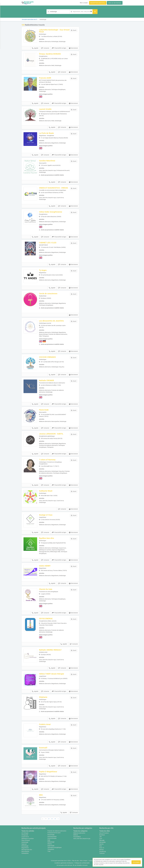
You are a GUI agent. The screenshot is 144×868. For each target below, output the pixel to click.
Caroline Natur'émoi (47, 161)
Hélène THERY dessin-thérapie (52, 674)
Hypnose (24, 844)
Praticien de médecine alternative (57, 831)
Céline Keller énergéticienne (51, 212)
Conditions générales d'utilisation (64, 863)
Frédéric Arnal (45, 724)
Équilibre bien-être (47, 538)
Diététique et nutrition (28, 839)
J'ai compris (136, 862)
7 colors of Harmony (47, 460)
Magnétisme (25, 848)
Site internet (73, 48)
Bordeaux (102, 835)
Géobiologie (25, 842)
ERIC (41, 795)
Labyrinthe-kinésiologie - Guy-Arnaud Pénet (54, 31)
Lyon (101, 839)
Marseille (102, 840)
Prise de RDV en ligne (59, 48)
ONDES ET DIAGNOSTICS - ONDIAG (54, 188)
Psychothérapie (52, 838)
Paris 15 (102, 848)
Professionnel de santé (54, 833)
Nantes (101, 844)
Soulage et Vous (46, 515)
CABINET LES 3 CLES (48, 243)
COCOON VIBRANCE (47, 357)
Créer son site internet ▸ (115, 3)
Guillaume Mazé (46, 491)
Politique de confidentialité (82, 863)
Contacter (45, 48)
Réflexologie (51, 842)
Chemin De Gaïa (46, 589)
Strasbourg (103, 851)
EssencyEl (43, 748)
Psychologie (51, 835)
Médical (76, 835)
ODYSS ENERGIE (46, 619)
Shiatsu (50, 844)
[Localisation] (81, 12)
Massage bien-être (27, 850)
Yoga (49, 851)
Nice (101, 846)
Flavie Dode (44, 410)
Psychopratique (52, 836)
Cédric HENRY (45, 566)
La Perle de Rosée (46, 133)
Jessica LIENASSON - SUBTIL (51, 434)
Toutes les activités (28, 831)
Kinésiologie (25, 846)
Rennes (101, 850)
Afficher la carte (102, 50)
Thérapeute (51, 849)
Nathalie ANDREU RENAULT (50, 650)
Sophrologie (51, 846)
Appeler (35, 48)
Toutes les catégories (80, 831)
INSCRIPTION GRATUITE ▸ (98, 3)
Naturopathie (25, 851)
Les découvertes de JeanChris (51, 321)
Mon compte (84, 3)
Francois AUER (45, 78)
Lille (100, 837)
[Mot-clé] (58, 12)
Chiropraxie (25, 835)
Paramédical (77, 837)
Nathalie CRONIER (46, 380)
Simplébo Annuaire (82, 865)
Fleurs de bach (26, 840)
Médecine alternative (79, 833)
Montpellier (103, 842)
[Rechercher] (95, 12)
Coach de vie (25, 837)
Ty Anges (43, 270)
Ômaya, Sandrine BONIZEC (50, 54)
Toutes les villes (105, 831)
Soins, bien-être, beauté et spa (82, 839)
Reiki (49, 840)
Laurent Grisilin (45, 109)
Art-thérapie (25, 833)
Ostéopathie (25, 853)
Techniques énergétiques (55, 847)
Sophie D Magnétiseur (48, 772)
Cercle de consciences (48, 294)
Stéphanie (43, 697)
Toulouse (102, 853)
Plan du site (75, 861)
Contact (91, 861)
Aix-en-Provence (104, 833)
